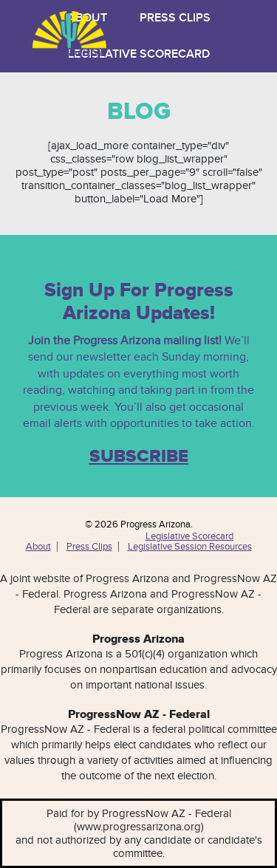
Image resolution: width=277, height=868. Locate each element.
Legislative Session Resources (190, 547)
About (38, 547)
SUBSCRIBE (139, 457)
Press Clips (175, 18)
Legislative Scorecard (139, 54)
